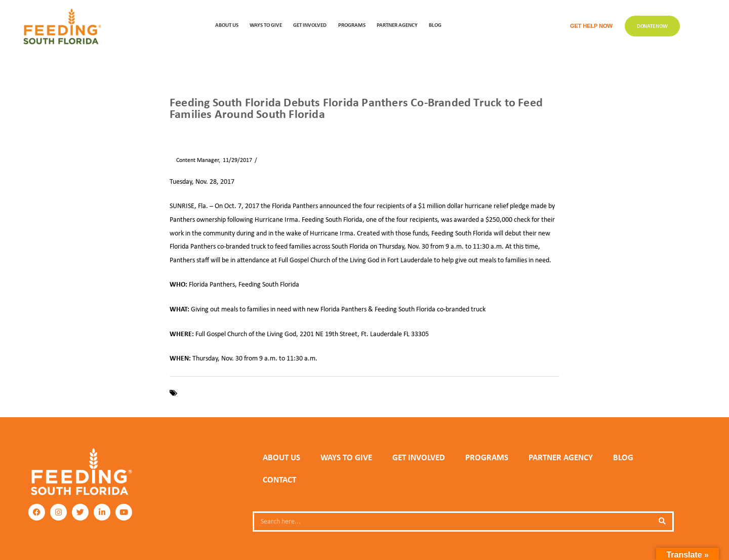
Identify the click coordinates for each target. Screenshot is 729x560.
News (200, 131)
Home (177, 131)
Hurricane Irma (315, 393)
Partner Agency (397, 25)
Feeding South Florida (210, 393)
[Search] (662, 522)
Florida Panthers (267, 393)
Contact (279, 479)
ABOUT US (227, 25)
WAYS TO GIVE (266, 25)
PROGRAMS (352, 25)
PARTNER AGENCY (561, 457)
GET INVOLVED (310, 25)
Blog (435, 25)
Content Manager (194, 160)
